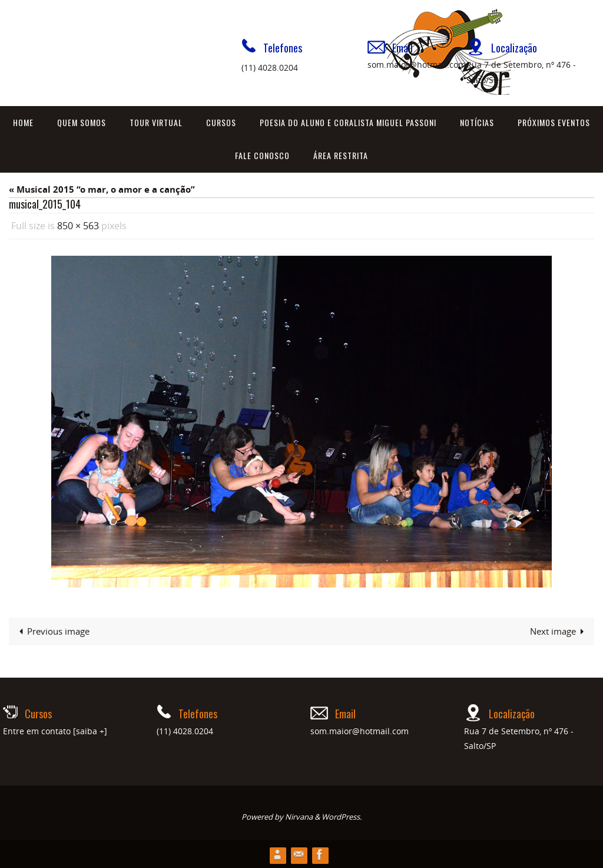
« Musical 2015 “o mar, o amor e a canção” (102, 189)
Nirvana (299, 816)
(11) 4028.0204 (270, 67)
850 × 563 (78, 226)
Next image (559, 631)
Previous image (52, 631)
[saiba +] (90, 730)
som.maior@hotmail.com (417, 65)
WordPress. (342, 816)
